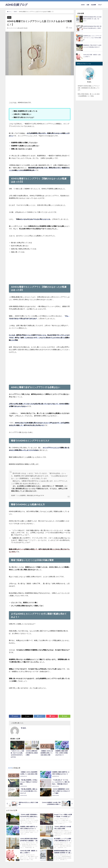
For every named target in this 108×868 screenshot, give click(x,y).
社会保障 (93, 5)
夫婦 (88, 5)
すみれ (71, 28)
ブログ (100, 5)
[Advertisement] (24, 89)
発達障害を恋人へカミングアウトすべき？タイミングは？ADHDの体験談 (92, 38)
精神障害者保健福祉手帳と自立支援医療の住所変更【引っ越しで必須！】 (92, 19)
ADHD (83, 5)
